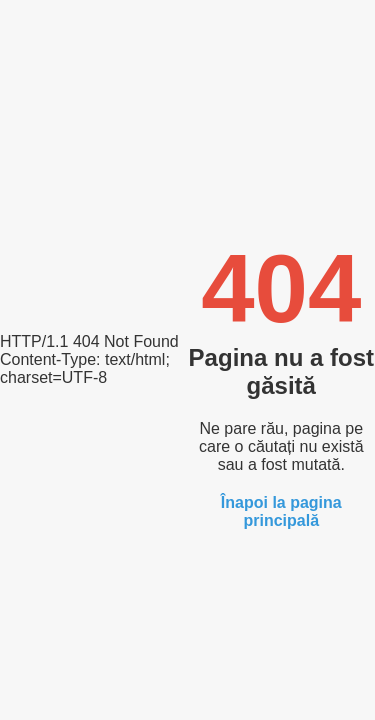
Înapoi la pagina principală (281, 511)
